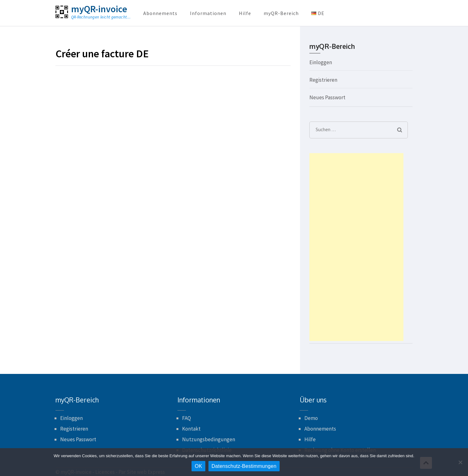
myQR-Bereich (281, 13)
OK (198, 466)
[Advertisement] (356, 247)
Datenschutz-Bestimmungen (244, 466)
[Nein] (460, 462)
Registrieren (323, 80)
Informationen (208, 13)
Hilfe (245, 13)
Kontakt (191, 429)
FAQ (187, 418)
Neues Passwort (327, 97)
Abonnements (160, 13)
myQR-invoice (99, 9)
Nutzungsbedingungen (209, 439)
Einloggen (321, 62)
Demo (311, 418)
